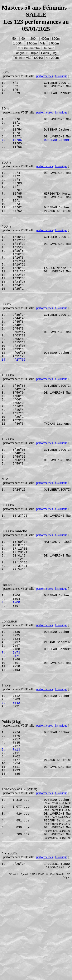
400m (45, 39)
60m (24, 39)
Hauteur (48, 48)
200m (34, 39)
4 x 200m (52, 58)
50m (15, 39)
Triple (34, 53)
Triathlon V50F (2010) (28, 58)
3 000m (54, 43)
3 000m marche (29, 48)
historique (61, 76)
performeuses (45, 76)
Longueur (21, 53)
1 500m (32, 43)
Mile (43, 43)
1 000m (18, 43)
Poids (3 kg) (49, 53)
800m (56, 39)
